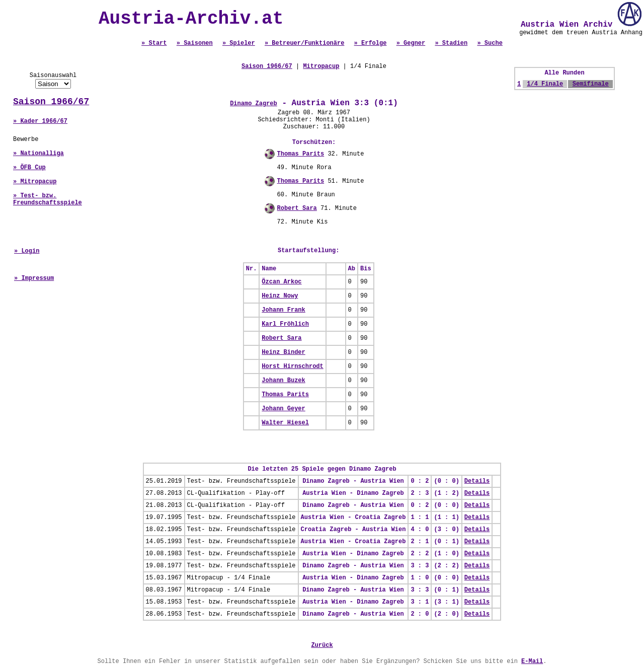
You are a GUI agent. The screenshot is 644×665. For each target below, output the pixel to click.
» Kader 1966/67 (40, 121)
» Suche (490, 43)
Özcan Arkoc (281, 282)
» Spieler (239, 43)
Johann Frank (283, 310)
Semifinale (591, 84)
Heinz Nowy (280, 296)
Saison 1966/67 (51, 102)
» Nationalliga (38, 154)
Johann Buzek (283, 381)
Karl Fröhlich (285, 324)
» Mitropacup (35, 182)
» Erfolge (371, 43)
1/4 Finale (545, 84)
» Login (27, 251)
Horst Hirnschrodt (292, 366)
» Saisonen (195, 43)
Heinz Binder (283, 352)
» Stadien (451, 43)
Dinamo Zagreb (254, 104)
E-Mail (532, 661)
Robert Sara (297, 208)
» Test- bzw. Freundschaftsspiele (48, 199)
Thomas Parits (301, 154)
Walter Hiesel (285, 423)
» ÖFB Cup (29, 168)
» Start (154, 43)
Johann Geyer (283, 409)
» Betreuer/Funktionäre (304, 43)
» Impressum (34, 278)
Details (477, 481)
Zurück (322, 645)
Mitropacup (321, 66)
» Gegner (411, 43)
